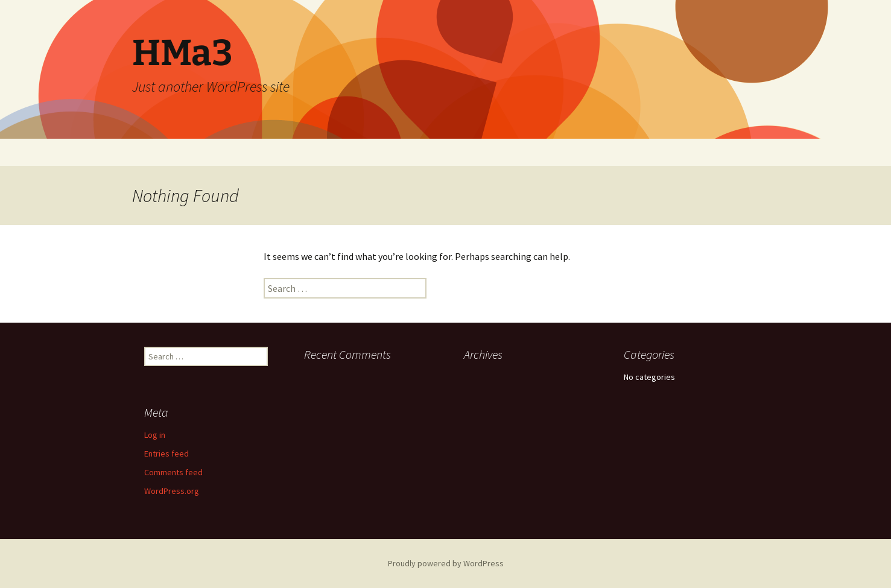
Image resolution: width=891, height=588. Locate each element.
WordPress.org (172, 491)
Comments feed (173, 472)
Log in (155, 435)
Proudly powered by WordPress (446, 563)
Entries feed (166, 454)
